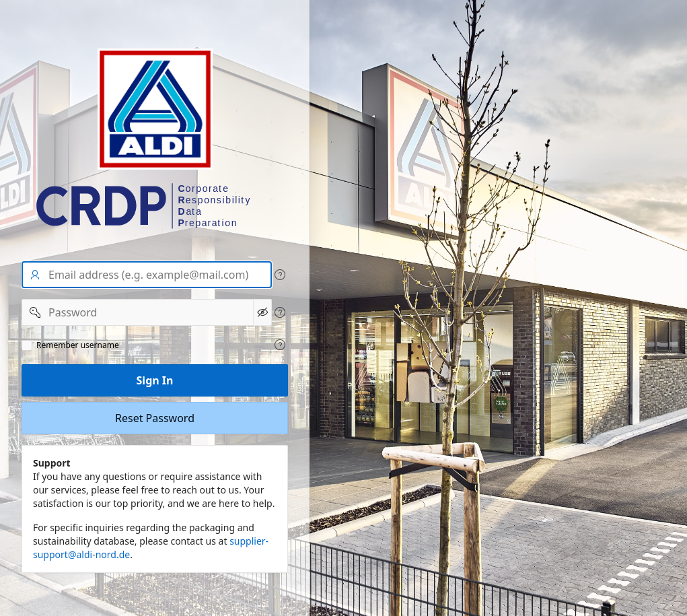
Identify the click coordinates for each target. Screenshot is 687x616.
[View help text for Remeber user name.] (280, 345)
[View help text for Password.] (280, 312)
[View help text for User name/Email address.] (280, 275)
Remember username (78, 345)
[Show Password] (262, 312)
